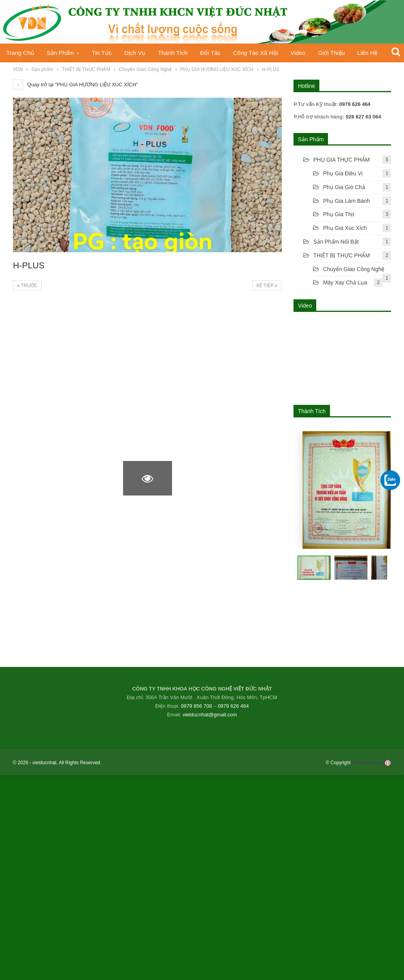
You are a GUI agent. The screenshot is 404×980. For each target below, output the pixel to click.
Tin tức (105, 53)
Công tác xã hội (264, 53)
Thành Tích (179, 53)
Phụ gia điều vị (343, 173)
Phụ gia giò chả (344, 187)
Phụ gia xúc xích (345, 228)
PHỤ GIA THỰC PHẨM (341, 160)
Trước (27, 286)
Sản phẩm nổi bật (336, 242)
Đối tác (217, 53)
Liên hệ (380, 53)
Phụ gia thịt (339, 214)
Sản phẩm (62, 53)
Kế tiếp (267, 286)
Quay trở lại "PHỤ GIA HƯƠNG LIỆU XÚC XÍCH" (75, 85)
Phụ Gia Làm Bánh (346, 201)
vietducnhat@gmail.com (210, 715)
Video (308, 53)
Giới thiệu (342, 53)
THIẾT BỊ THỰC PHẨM (341, 255)
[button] (353, 568)
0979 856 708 (196, 706)
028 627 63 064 (363, 117)
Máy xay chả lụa (345, 282)
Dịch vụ (139, 53)
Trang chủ (20, 53)
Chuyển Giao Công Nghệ (354, 269)
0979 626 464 (233, 706)
